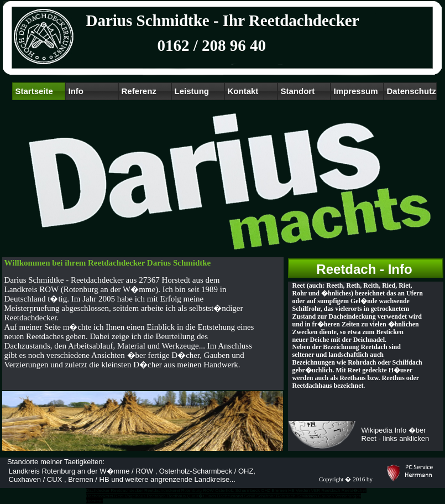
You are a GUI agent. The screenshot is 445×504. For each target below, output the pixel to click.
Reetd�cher (354, 490)
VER (316, 490)
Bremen (279, 490)
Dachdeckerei (100, 496)
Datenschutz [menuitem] (412, 91)
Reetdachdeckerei (162, 490)
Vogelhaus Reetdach (145, 496)
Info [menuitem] (76, 91)
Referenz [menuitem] (139, 91)
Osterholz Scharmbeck (237, 490)
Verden (303, 490)
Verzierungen (348, 496)
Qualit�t (195, 496)
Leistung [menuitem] (192, 91)
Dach (211, 496)
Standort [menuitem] (298, 91)
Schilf (250, 496)
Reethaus (176, 496)
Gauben (326, 496)
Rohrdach (286, 496)
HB (292, 490)
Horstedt (95, 501)
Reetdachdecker (127, 490)
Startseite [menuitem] (34, 91)
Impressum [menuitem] (356, 91)
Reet (119, 496)
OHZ (266, 490)
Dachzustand (230, 496)
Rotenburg (192, 490)
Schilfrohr (265, 496)
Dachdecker (98, 490)
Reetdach (331, 490)
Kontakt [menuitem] (243, 91)
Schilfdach (307, 496)
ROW (208, 490)
